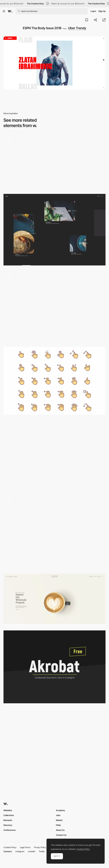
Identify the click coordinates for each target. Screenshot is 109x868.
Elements (8, 820)
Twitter (42, 851)
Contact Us (61, 835)
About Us (60, 830)
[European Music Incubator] (54, 162)
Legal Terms (25, 847)
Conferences (10, 830)
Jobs (58, 815)
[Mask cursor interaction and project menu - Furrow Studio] (54, 456)
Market (59, 820)
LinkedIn (32, 851)
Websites (8, 810)
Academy (60, 810)
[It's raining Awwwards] (54, 306)
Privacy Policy (40, 847)
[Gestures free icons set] (54, 381)
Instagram (20, 851)
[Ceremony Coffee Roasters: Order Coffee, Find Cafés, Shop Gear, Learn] (54, 600)
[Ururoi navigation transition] (54, 533)
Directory (8, 825)
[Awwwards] (10, 11)
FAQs (58, 825)
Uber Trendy (77, 28)
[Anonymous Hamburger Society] (54, 230)
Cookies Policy (10, 847)
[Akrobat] (54, 667)
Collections (9, 815)
